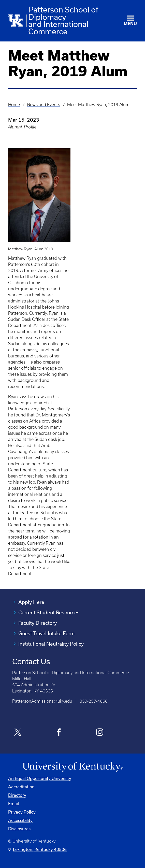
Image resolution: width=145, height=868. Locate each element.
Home (14, 105)
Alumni (15, 127)
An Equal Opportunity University (40, 778)
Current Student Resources (49, 612)
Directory (17, 795)
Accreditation (21, 787)
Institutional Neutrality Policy (51, 644)
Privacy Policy (22, 812)
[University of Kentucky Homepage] (72, 767)
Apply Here (31, 602)
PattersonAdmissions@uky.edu (42, 701)
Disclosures (19, 829)
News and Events (43, 105)
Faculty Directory (38, 623)
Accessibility (20, 820)
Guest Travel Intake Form (46, 633)
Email (13, 804)
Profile (30, 127)
